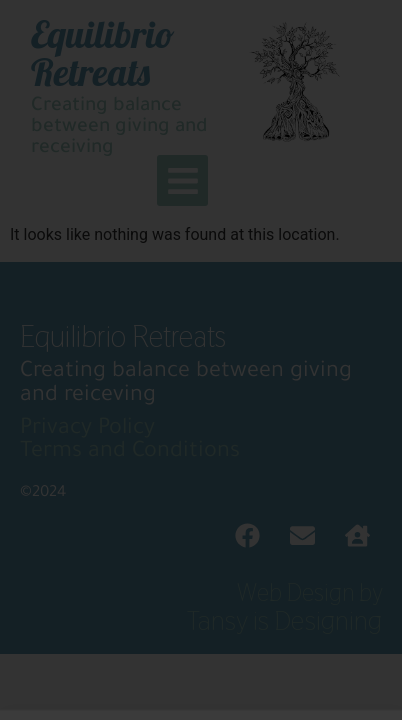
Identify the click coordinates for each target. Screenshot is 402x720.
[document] (201, 360)
